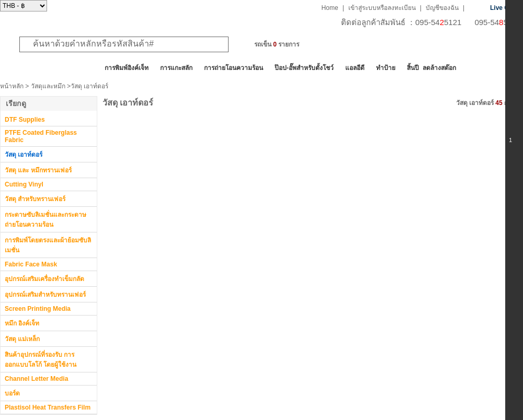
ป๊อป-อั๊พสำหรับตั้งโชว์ (304, 68)
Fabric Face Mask (31, 264)
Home (330, 8)
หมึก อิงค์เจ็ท (22, 323)
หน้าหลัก (12, 86)
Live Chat (504, 8)
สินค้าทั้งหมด (26, 68)
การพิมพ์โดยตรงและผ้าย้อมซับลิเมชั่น (48, 245)
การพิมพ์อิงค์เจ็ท (127, 68)
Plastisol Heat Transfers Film (48, 407)
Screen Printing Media (38, 309)
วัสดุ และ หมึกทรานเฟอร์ (38, 170)
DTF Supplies (25, 120)
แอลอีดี (355, 68)
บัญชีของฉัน (442, 8)
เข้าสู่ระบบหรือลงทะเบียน (382, 8)
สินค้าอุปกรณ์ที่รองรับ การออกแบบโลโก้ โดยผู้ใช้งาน (41, 360)
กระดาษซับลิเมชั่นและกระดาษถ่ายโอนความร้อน (46, 220)
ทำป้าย (386, 68)
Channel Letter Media (36, 379)
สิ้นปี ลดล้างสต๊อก (431, 68)
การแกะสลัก (176, 68)
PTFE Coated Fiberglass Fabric (41, 136)
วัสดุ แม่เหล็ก (22, 339)
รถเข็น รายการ (277, 44)
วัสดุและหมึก (48, 86)
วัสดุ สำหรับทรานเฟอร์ (35, 199)
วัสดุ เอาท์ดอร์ (24, 155)
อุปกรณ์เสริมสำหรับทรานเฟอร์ (45, 295)
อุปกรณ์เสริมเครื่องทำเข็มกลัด (44, 279)
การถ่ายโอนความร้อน (234, 68)
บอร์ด (12, 393)
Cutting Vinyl (24, 184)
